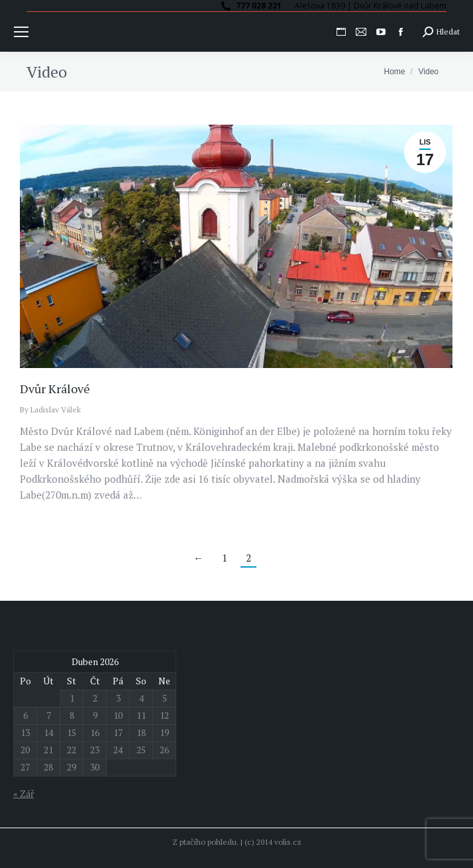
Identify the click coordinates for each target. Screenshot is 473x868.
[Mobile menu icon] (21, 32)
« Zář (24, 793)
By (50, 409)
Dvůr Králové (55, 389)
